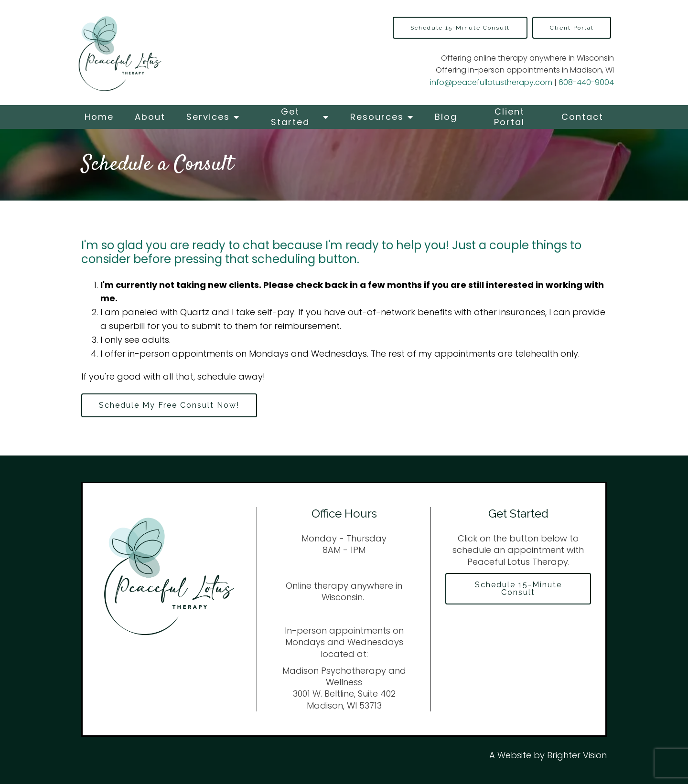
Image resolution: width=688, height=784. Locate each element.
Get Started (290, 117)
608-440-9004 (586, 82)
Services (208, 117)
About (150, 117)
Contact (582, 117)
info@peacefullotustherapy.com (491, 82)
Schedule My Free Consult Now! (169, 405)
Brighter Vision (577, 755)
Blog (446, 117)
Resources (377, 117)
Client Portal (509, 117)
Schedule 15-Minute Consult (460, 28)
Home (99, 117)
